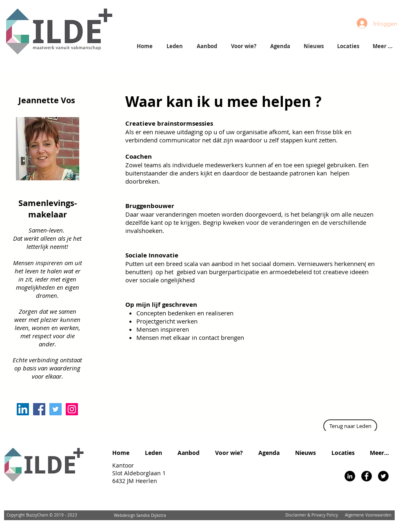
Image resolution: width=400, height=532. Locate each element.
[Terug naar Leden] (350, 426)
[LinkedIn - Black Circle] (350, 476)
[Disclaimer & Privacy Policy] (312, 515)
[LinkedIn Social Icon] (23, 409)
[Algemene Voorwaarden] (368, 515)
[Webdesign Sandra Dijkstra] (140, 516)
